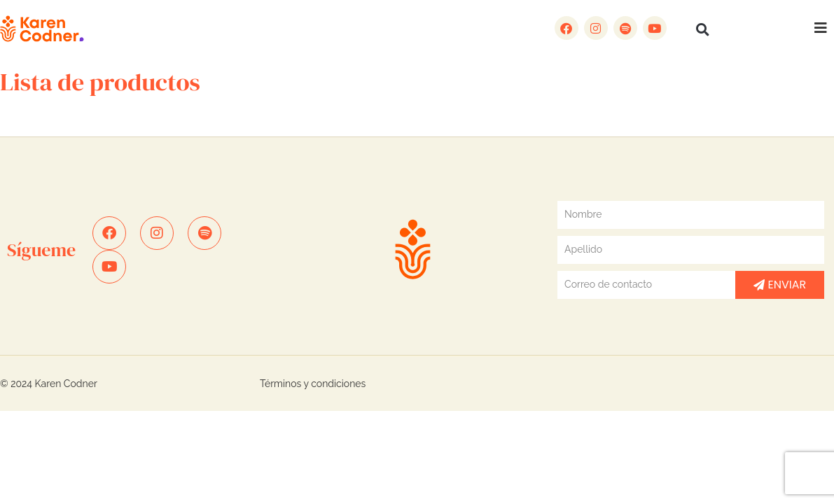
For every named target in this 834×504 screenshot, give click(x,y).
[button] (703, 29)
